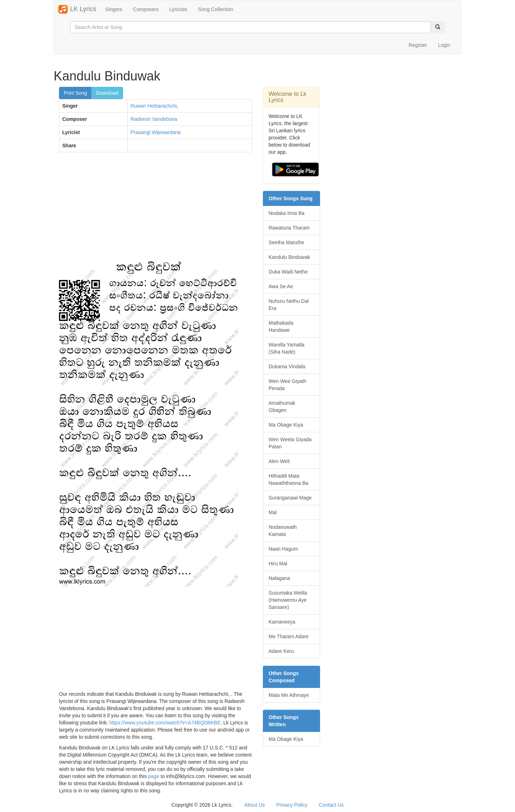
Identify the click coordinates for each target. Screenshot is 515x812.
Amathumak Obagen (282, 407)
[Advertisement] (156, 210)
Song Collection (215, 9)
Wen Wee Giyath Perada (287, 385)
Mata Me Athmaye (289, 695)
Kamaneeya (282, 622)
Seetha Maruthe (286, 242)
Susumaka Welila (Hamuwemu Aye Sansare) (288, 600)
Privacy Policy (292, 805)
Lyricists (178, 9)
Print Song (75, 93)
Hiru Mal (278, 564)
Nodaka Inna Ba (286, 213)
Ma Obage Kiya (286, 425)
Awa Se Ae (281, 286)
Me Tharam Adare (289, 636)
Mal (273, 512)
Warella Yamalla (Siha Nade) (286, 348)
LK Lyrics (77, 9)
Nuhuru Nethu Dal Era (289, 305)
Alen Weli (279, 461)
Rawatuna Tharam (289, 228)
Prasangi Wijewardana (156, 132)
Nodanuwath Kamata (283, 531)
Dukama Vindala (287, 366)
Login (444, 45)
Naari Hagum (283, 549)
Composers (146, 9)
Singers (114, 9)
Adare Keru (281, 651)
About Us (255, 805)
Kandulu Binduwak (289, 257)
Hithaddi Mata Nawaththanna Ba (288, 479)
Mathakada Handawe (281, 326)
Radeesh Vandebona (154, 119)
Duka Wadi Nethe (288, 272)
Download (107, 93)
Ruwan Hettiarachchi (154, 106)
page (154, 776)
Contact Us (331, 805)
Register (418, 45)
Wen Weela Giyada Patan (290, 443)
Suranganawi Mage (290, 498)
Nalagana (279, 578)
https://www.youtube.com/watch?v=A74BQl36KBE (165, 723)
